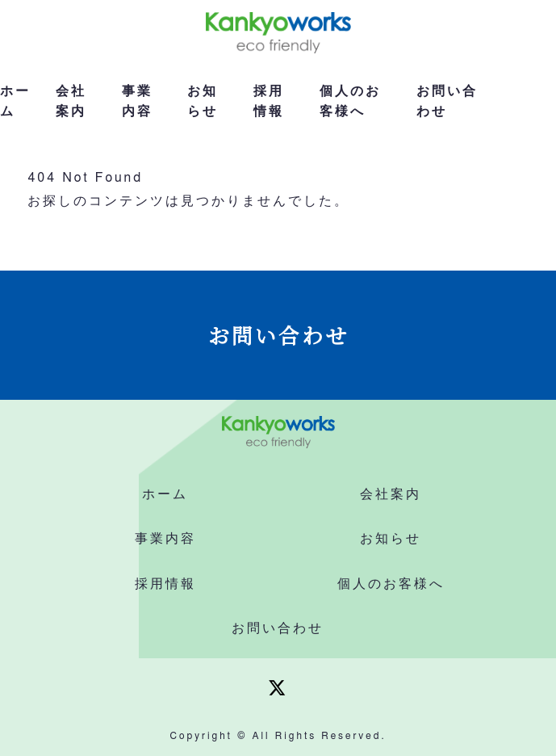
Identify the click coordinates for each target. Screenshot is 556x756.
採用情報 (269, 101)
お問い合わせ (447, 101)
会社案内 (71, 101)
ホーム (15, 101)
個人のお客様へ (350, 101)
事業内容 (137, 101)
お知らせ (203, 101)
